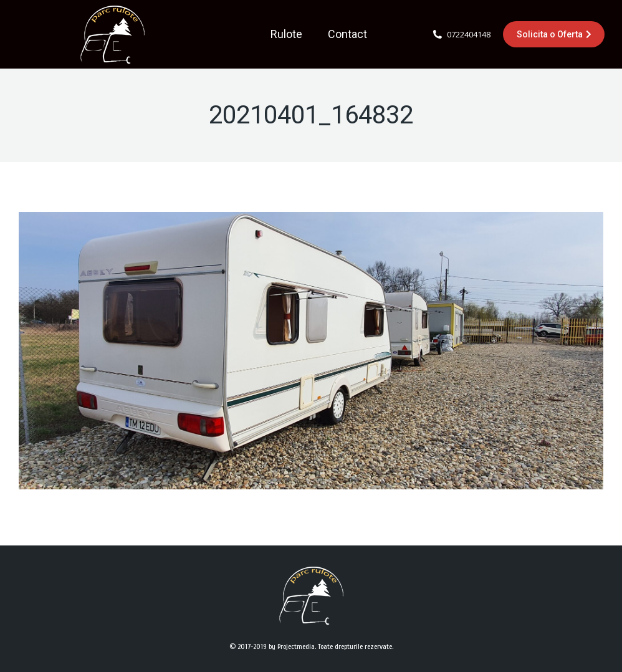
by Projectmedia (292, 646)
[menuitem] (286, 34)
